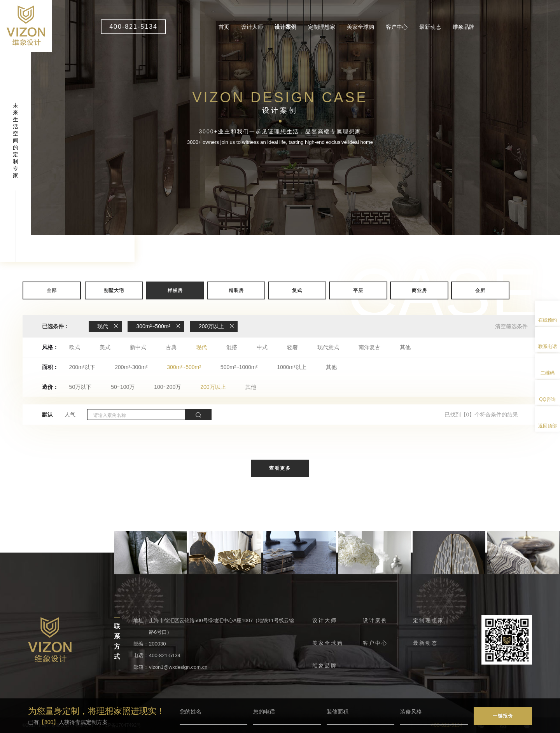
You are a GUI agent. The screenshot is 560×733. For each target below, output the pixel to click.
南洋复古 (369, 347)
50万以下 (80, 387)
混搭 (232, 347)
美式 (105, 347)
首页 (224, 27)
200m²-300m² (131, 367)
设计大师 (252, 27)
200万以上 (213, 387)
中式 (262, 347)
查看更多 (280, 468)
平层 (358, 290)
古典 (171, 347)
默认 (47, 415)
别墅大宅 (114, 290)
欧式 (75, 347)
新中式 (138, 347)
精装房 (236, 290)
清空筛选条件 (511, 326)
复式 (297, 290)
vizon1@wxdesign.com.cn (178, 667)
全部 (52, 290)
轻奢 (292, 347)
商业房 (419, 290)
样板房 (175, 290)
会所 (480, 290)
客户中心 (397, 27)
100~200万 (167, 387)
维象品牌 (464, 27)
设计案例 (285, 27)
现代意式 (328, 347)
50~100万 (123, 387)
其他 (405, 347)
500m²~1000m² (239, 367)
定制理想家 (322, 27)
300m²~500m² (184, 367)
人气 (70, 415)
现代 (201, 347)
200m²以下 (82, 367)
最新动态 (430, 27)
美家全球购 (360, 27)
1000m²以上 (291, 367)
